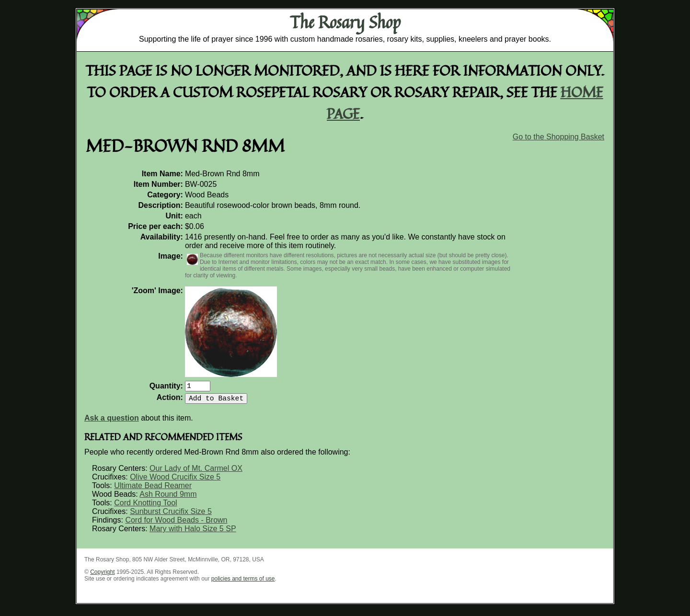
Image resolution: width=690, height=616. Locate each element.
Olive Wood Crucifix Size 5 (175, 481)
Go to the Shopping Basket (558, 137)
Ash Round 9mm (168, 498)
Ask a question (112, 422)
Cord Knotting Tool (145, 507)
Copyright (102, 576)
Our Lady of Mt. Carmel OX (196, 472)
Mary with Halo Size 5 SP (193, 532)
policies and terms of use (243, 582)
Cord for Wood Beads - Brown (176, 524)
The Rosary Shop (345, 22)
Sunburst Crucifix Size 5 (171, 515)
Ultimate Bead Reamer (153, 489)
